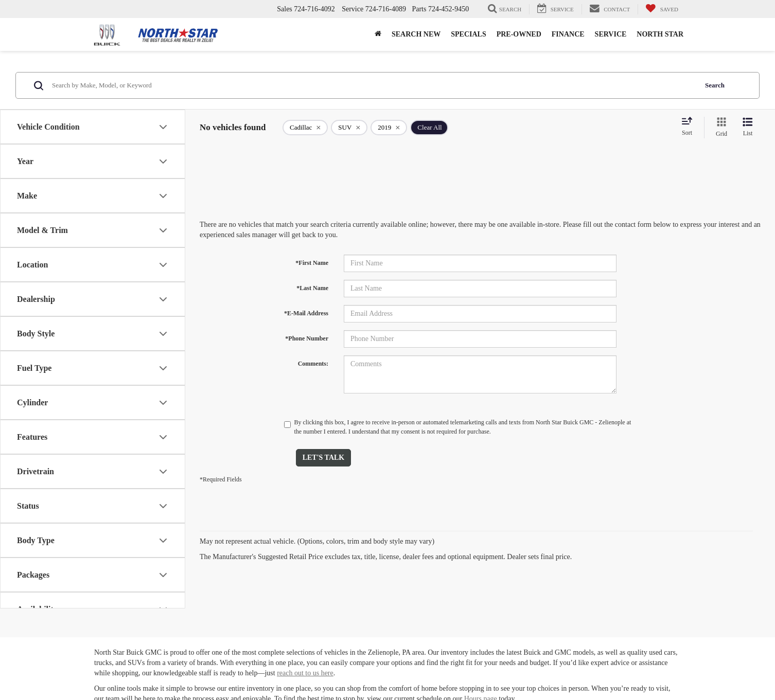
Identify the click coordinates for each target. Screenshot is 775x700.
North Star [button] (660, 34)
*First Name (312, 263)
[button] (378, 34)
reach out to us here (305, 676)
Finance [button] (568, 34)
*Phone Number (307, 338)
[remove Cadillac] (305, 128)
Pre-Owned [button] (519, 34)
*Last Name (312, 288)
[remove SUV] (349, 128)
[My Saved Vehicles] (662, 9)
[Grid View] (719, 128)
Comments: (313, 364)
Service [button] (611, 34)
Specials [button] (468, 34)
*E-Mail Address (306, 313)
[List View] (748, 128)
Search (715, 85)
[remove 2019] (389, 128)
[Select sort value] (690, 127)
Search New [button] (416, 34)
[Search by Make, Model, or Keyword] (373, 85)
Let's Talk (324, 457)
